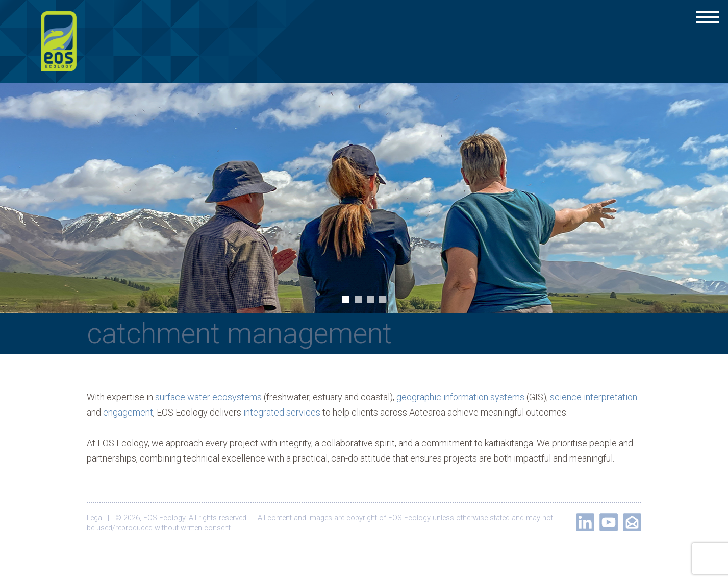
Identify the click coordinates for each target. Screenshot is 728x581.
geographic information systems (460, 397)
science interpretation (594, 397)
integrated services (282, 412)
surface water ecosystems (208, 397)
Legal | (100, 518)
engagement (128, 412)
